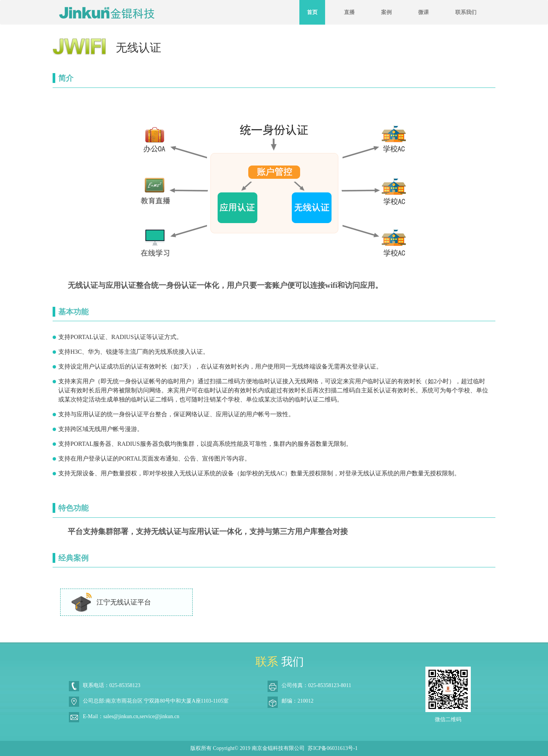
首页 (312, 12)
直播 (349, 12)
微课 (423, 12)
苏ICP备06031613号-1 (332, 748)
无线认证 (139, 48)
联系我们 (466, 12)
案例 (386, 12)
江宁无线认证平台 (111, 602)
